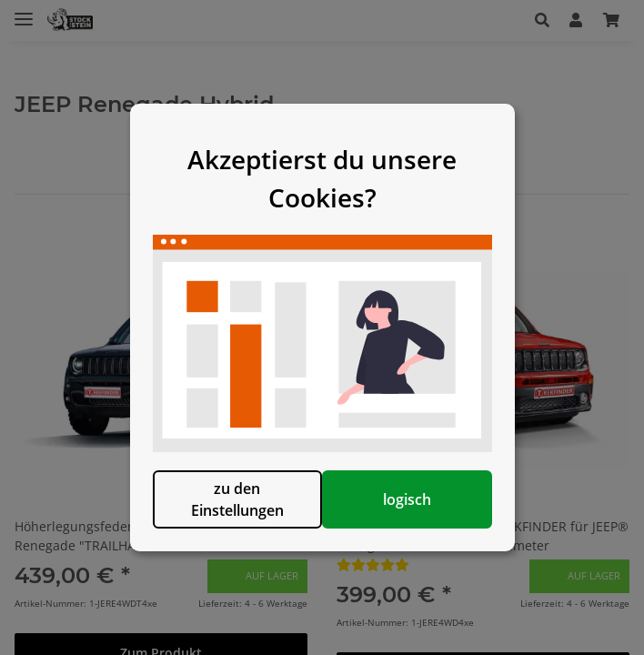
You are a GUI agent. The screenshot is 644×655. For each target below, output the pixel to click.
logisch (415, 509)
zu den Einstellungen (229, 509)
